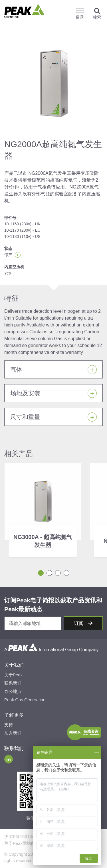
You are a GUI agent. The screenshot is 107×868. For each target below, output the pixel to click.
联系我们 (13, 683)
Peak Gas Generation (25, 700)
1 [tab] (41, 573)
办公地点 (13, 691)
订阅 (79, 623)
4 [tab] (66, 573)
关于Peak (13, 675)
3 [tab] (58, 573)
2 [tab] (49, 573)
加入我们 (13, 733)
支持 (9, 725)
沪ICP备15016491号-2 (26, 836)
